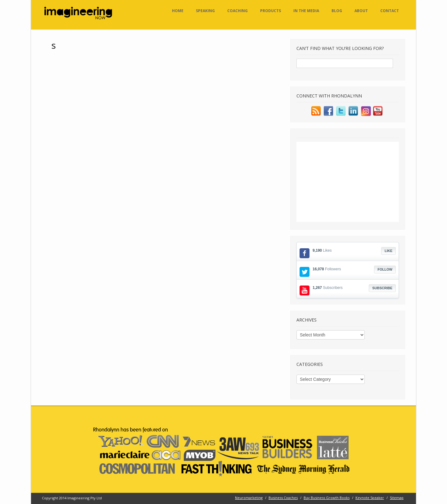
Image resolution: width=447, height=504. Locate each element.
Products (271, 11)
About (361, 11)
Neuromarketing (249, 498)
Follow (385, 269)
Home (178, 11)
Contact (390, 11)
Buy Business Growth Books (327, 498)
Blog (337, 11)
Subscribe (382, 288)
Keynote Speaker (370, 498)
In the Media (306, 11)
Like (388, 251)
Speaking (205, 11)
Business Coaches (283, 498)
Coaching (237, 11)
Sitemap (397, 498)
